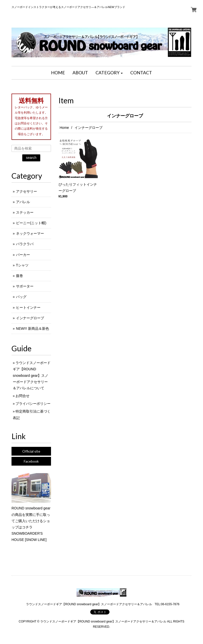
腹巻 (19, 276)
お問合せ (22, 396)
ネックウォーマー (30, 233)
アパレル (23, 202)
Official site (31, 451)
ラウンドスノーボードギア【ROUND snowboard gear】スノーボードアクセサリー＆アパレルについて (32, 375)
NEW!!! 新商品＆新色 (32, 329)
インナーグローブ (30, 318)
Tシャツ (22, 265)
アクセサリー (26, 191)
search (31, 158)
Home (64, 128)
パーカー (23, 255)
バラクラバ (25, 244)
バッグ (21, 297)
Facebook (31, 461)
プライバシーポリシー (33, 404)
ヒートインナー (28, 307)
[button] (109, 73)
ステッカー (25, 212)
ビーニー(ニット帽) (31, 223)
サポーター (25, 286)
